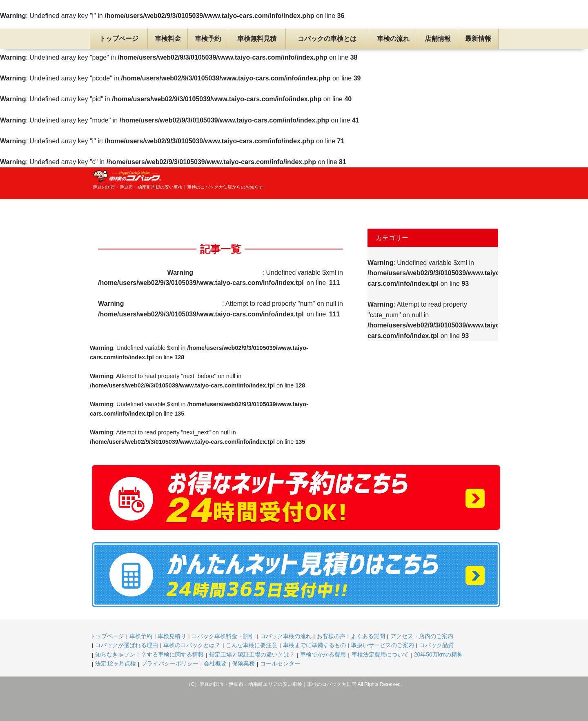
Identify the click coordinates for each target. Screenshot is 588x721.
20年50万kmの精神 (439, 654)
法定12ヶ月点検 (116, 663)
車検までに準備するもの (314, 645)
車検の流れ (393, 39)
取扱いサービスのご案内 (383, 645)
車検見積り (172, 636)
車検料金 (168, 39)
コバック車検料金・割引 (223, 636)
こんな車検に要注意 (252, 645)
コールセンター (280, 663)
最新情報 (478, 39)
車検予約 (208, 39)
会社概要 (215, 663)
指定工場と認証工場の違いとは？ (252, 654)
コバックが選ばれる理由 (127, 645)
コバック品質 (437, 645)
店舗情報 (438, 39)
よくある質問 (368, 636)
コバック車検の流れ (286, 636)
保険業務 (243, 663)
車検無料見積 (257, 39)
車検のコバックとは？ (192, 645)
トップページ (119, 39)
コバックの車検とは (327, 39)
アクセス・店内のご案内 (422, 636)
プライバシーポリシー (170, 663)
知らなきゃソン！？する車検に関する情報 (149, 654)
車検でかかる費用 (323, 654)
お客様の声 (331, 636)
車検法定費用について (380, 654)
